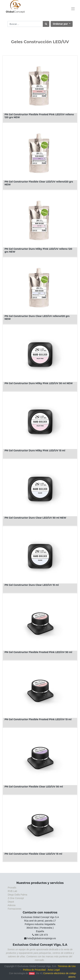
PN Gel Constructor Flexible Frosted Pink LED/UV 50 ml (38, 652)
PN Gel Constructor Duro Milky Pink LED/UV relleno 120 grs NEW (38, 250)
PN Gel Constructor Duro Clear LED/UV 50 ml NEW (35, 518)
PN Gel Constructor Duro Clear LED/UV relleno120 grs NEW (37, 318)
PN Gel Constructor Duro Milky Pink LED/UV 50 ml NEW (39, 383)
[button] (62, 24)
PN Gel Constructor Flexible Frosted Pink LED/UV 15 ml (38, 719)
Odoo (32, 973)
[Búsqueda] (46, 24)
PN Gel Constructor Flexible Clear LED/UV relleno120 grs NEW (39, 183)
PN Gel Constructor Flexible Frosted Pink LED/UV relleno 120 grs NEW (39, 116)
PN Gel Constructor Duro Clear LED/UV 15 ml (32, 585)
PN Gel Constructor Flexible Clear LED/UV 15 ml (33, 854)
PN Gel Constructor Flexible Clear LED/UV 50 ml (34, 787)
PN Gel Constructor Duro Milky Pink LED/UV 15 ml (35, 451)
